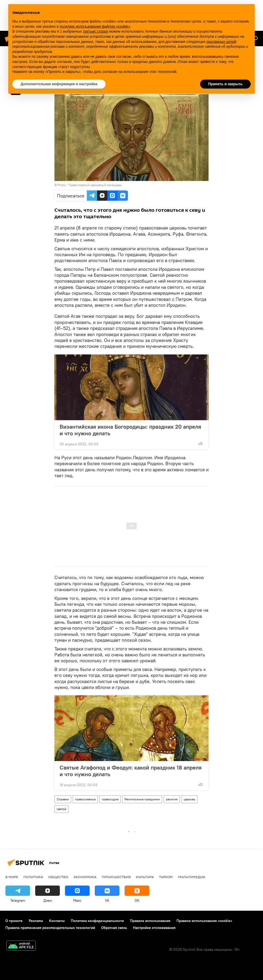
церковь (189, 799)
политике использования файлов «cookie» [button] (95, 26)
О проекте (14, 921)
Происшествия (116, 877)
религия (172, 799)
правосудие (110, 799)
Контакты (57, 921)
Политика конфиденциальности (97, 921)
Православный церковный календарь (95, 185)
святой (62, 809)
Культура (145, 877)
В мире (12, 877)
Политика (33, 877)
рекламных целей (221, 42)
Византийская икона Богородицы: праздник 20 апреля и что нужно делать (130, 430)
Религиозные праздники (142, 799)
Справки (63, 799)
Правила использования (150, 921)
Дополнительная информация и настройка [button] (59, 84)
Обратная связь (114, 928)
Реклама (36, 921)
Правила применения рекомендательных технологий (50, 928)
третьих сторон (96, 31)
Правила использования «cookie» (204, 921)
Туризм (166, 877)
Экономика (85, 877)
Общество (58, 877)
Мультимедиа (192, 877)
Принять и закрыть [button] (225, 84)
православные (85, 799)
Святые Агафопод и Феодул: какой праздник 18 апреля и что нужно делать (131, 771)
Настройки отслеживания (154, 928)
